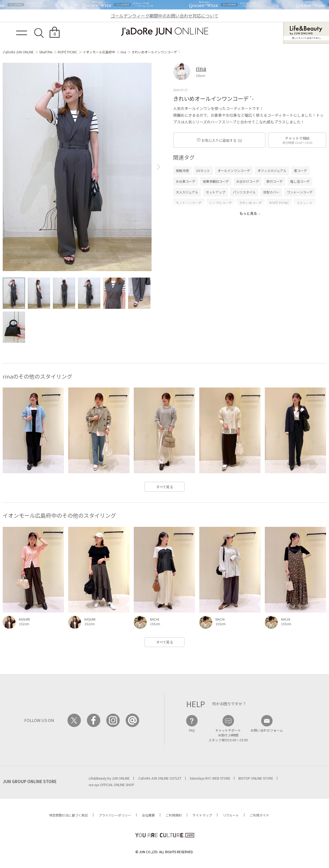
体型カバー (271, 192)
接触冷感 (182, 170)
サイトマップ (202, 815)
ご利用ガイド (259, 815)
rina (123, 52)
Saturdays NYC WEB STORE (210, 778)
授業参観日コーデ (216, 181)
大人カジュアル (187, 192)
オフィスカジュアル (272, 170)
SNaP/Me (46, 52)
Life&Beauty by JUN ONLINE (109, 778)
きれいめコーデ (251, 203)
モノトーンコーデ (189, 203)
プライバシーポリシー (115, 815)
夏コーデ (300, 170)
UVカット (203, 170)
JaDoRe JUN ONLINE (164, 32)
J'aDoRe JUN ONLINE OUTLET (160, 778)
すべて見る (165, 487)
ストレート (305, 203)
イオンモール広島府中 (99, 52)
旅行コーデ (275, 181)
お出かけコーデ (248, 181)
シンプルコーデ (220, 203)
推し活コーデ (300, 181)
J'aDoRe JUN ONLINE (18, 52)
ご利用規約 (174, 815)
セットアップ (215, 192)
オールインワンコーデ (234, 170)
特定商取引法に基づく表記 (68, 815)
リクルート (231, 815)
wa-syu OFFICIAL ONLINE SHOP (112, 785)
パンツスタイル (244, 192)
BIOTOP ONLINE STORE (256, 778)
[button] (159, 167)
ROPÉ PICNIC (68, 52)
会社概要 (148, 815)
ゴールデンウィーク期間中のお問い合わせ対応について (164, 16)
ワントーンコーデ (300, 192)
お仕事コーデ (186, 181)
